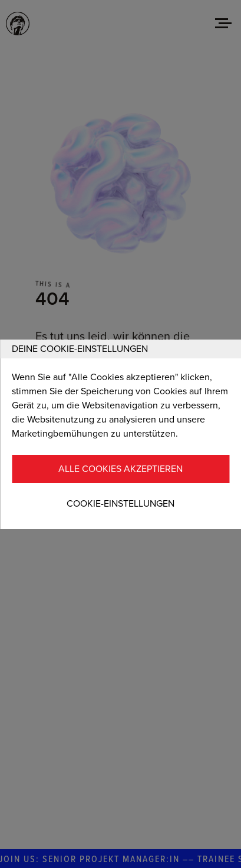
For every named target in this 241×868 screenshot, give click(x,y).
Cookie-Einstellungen (120, 504)
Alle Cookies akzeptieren (120, 469)
